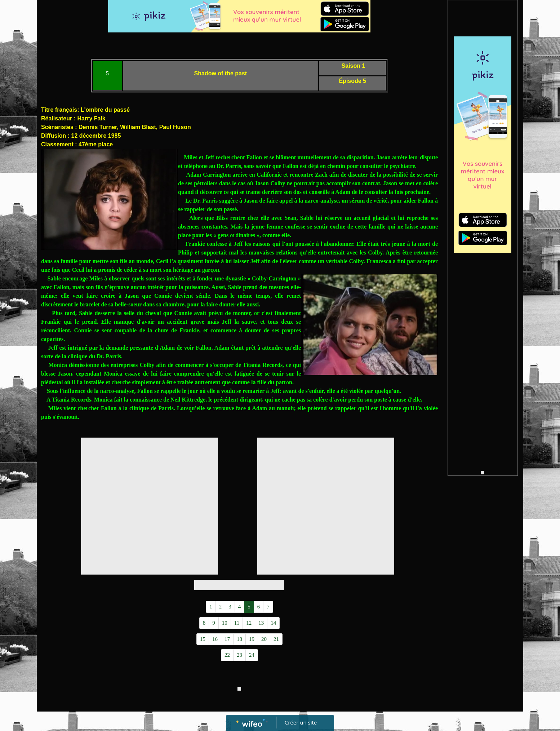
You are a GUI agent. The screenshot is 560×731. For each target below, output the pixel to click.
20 (264, 639)
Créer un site (301, 722)
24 (252, 655)
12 (249, 623)
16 (215, 639)
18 (239, 639)
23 (239, 655)
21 (276, 639)
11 (237, 623)
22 (227, 655)
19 (252, 639)
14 (273, 623)
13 (261, 623)
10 (225, 623)
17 (227, 639)
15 (203, 639)
